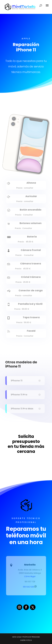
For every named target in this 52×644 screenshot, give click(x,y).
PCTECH (29, 640)
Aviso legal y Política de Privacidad (26, 637)
